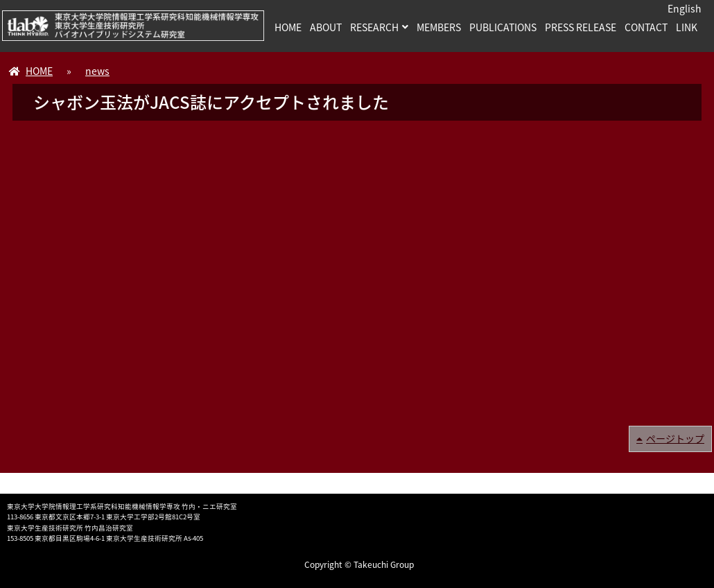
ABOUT (326, 27)
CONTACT (646, 27)
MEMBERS (439, 27)
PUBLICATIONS (503, 27)
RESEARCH (374, 27)
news (97, 71)
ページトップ (675, 438)
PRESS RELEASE (581, 27)
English (685, 8)
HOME (288, 27)
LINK (687, 27)
